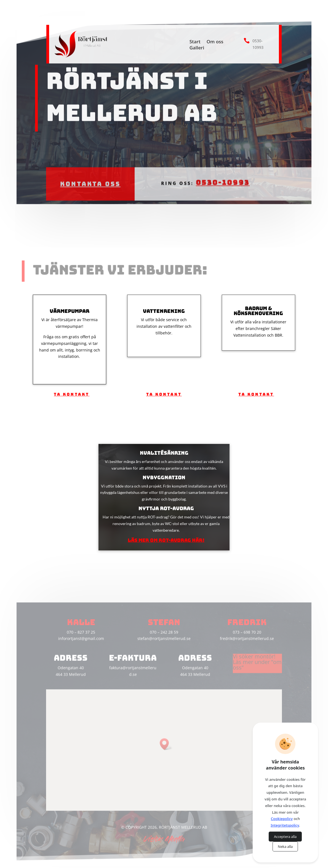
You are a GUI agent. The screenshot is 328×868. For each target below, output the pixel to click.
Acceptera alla (285, 837)
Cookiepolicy (282, 819)
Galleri (197, 48)
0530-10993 (223, 172)
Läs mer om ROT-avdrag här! (166, 540)
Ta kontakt (72, 394)
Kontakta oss (90, 173)
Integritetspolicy (285, 825)
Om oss (215, 42)
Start (195, 42)
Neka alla (285, 846)
